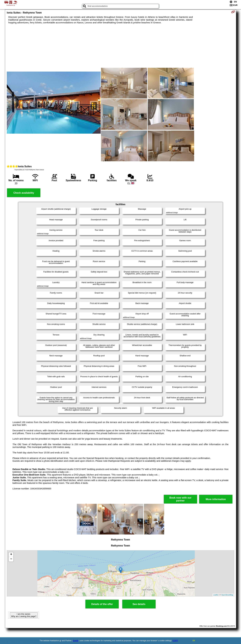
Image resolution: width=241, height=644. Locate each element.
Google (76, 641)
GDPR (175, 641)
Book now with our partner (180, 499)
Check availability (24, 193)
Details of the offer (102, 604)
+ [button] (11, 555)
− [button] (11, 559)
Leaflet (216, 595)
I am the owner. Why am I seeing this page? (24, 615)
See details (139, 604)
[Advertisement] (54, 49)
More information (216, 499)
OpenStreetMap (227, 595)
